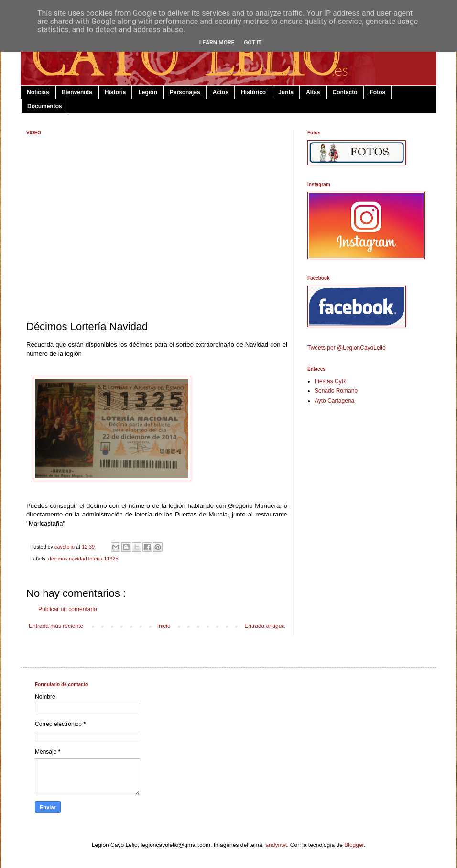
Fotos (378, 92)
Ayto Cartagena (334, 401)
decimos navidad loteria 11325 (83, 559)
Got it (253, 43)
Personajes (185, 92)
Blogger (354, 845)
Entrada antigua (265, 626)
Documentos (45, 106)
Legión (147, 92)
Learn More (217, 43)
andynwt (276, 845)
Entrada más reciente (56, 626)
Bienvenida (77, 92)
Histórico (253, 92)
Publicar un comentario (68, 609)
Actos (221, 92)
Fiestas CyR (330, 381)
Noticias (38, 92)
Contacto (345, 92)
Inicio (164, 626)
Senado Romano (336, 391)
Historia (115, 92)
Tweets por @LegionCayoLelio (347, 348)
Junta (286, 92)
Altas (313, 92)
